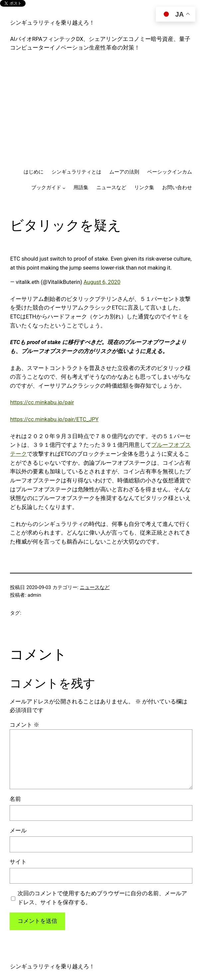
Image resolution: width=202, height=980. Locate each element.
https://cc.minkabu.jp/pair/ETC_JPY (54, 419)
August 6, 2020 (102, 282)
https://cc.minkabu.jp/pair (42, 402)
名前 (15, 799)
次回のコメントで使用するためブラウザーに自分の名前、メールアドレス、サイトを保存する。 (102, 898)
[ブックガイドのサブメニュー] (64, 188)
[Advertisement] (101, 110)
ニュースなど (95, 587)
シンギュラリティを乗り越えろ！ (52, 23)
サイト (18, 862)
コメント (24, 725)
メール (18, 831)
